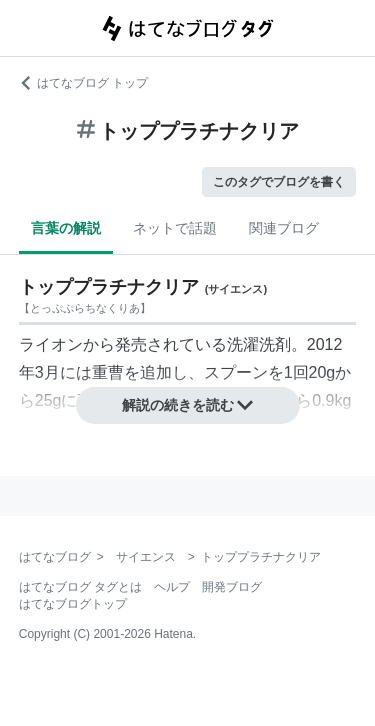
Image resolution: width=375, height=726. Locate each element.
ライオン (51, 344)
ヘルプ (172, 587)
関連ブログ (284, 228)
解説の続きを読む (188, 405)
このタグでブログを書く (279, 182)
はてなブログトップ (73, 604)
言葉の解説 (66, 228)
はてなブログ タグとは (80, 587)
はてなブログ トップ (83, 83)
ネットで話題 (175, 228)
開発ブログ (232, 587)
